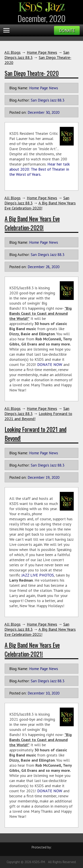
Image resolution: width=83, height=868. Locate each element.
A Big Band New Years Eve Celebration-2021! (40, 632)
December (36, 112)
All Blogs (13, 52)
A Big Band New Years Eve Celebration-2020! (40, 206)
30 (48, 112)
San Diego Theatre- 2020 (32, 73)
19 (48, 477)
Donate (67, 30)
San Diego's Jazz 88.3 (47, 100)
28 (48, 267)
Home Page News (42, 52)
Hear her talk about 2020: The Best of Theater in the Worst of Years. (39, 169)
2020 (55, 112)
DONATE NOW (50, 364)
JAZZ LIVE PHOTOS (38, 575)
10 (48, 693)
